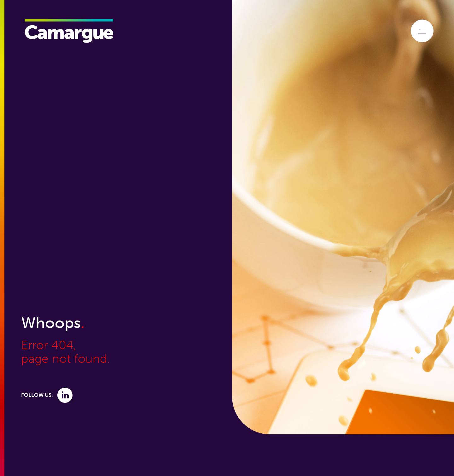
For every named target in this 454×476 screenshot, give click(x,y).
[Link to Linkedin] (65, 395)
